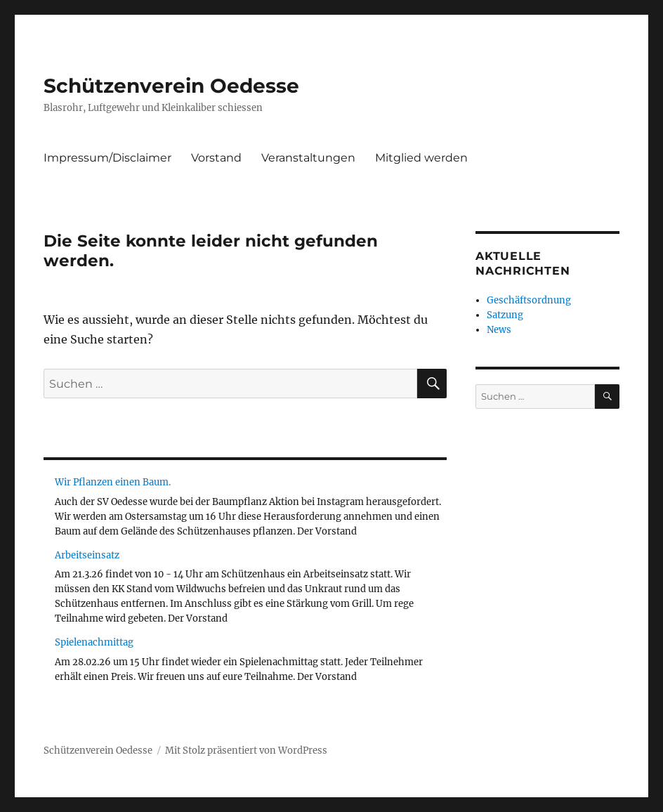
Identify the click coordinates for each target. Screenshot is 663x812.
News (499, 330)
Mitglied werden (421, 158)
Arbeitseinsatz (87, 555)
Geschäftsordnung (529, 300)
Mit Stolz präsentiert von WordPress (246, 751)
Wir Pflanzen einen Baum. (113, 482)
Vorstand (216, 158)
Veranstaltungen (308, 158)
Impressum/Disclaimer (107, 158)
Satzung (505, 315)
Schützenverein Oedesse (171, 86)
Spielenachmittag (94, 642)
